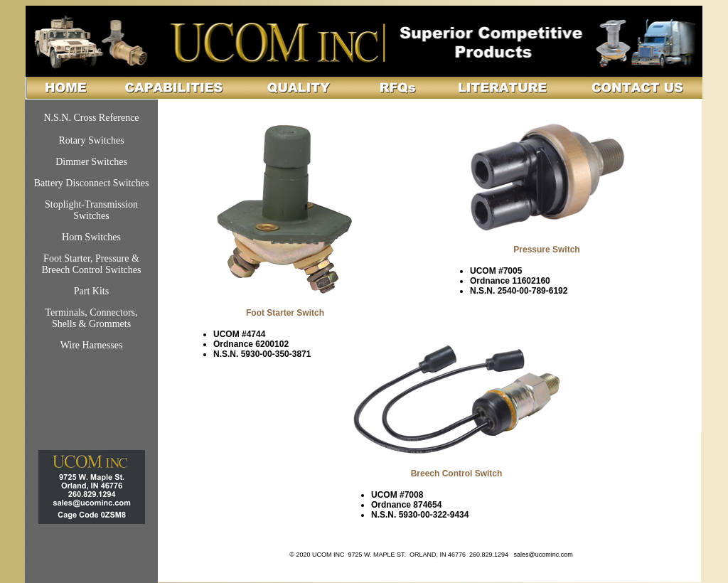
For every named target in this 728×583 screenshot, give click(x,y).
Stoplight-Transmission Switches (91, 210)
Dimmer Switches (91, 162)
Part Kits (91, 291)
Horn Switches (91, 237)
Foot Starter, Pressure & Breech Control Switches (92, 264)
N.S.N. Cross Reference (91, 118)
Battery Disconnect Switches (92, 183)
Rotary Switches (91, 140)
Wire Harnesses (92, 345)
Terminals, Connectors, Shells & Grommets (91, 318)
